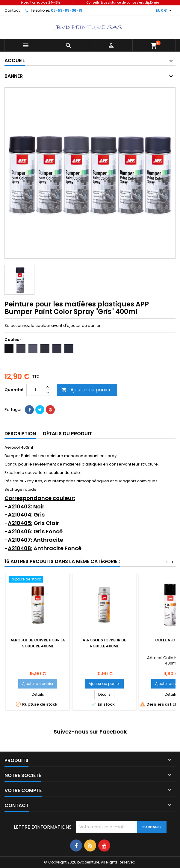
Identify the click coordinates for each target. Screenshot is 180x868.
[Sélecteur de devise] (164, 11)
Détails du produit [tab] (67, 434)
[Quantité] (35, 390)
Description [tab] (20, 434)
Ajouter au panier (86, 390)
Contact (12, 10)
